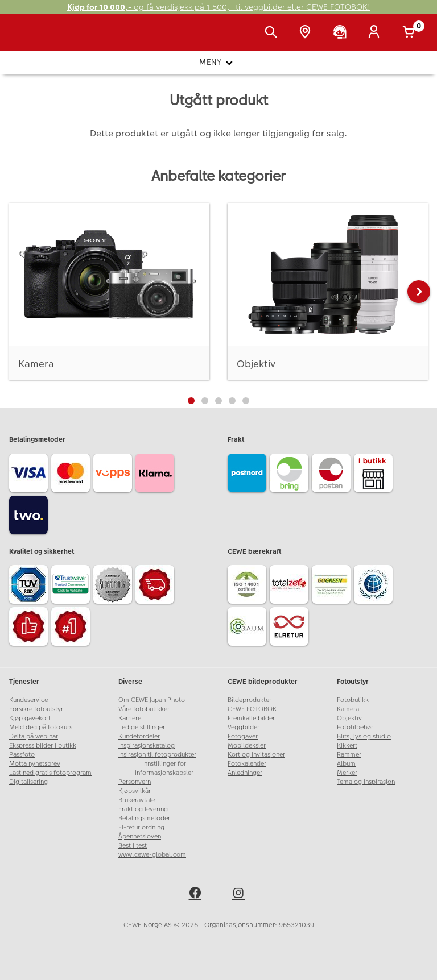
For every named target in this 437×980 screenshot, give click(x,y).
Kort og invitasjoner (256, 755)
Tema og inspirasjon (366, 782)
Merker (347, 773)
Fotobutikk (353, 700)
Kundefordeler (139, 736)
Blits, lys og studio (364, 736)
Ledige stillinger (142, 727)
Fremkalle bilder (251, 718)
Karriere (130, 718)
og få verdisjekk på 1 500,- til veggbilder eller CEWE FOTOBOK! (219, 7)
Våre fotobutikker (144, 709)
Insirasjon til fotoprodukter (157, 755)
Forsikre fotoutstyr (36, 709)
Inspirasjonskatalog (147, 746)
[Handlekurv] (411, 33)
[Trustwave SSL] (72, 586)
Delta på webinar (34, 736)
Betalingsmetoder (144, 818)
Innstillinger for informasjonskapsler (164, 768)
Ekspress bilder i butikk (43, 746)
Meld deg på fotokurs (41, 727)
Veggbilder (244, 727)
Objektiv (349, 718)
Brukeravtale (137, 800)
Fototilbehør (355, 727)
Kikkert (347, 746)
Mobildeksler (247, 746)
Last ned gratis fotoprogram (50, 773)
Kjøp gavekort (30, 718)
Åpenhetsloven (140, 836)
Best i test (133, 846)
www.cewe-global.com (152, 855)
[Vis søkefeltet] (273, 33)
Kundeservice (28, 700)
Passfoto (22, 755)
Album (346, 764)
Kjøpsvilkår (135, 791)
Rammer (349, 755)
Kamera (348, 709)
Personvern (135, 782)
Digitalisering (28, 782)
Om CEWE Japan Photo (152, 700)
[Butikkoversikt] (307, 33)
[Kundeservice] (342, 33)
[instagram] (240, 895)
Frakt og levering (143, 809)
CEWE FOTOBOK (252, 709)
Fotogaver (243, 736)
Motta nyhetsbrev (35, 764)
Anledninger (245, 773)
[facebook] (197, 895)
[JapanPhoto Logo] (32, 39)
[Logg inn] (376, 33)
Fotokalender (247, 764)
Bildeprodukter (250, 700)
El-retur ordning (141, 827)
